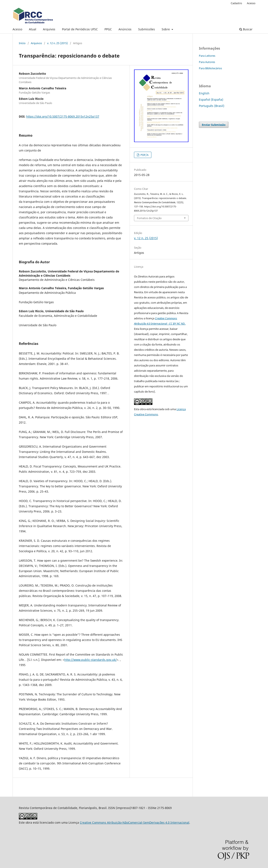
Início (22, 43)
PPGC (108, 29)
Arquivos (49, 29)
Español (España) (211, 100)
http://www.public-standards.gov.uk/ (90, 660)
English (204, 93)
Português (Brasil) (212, 106)
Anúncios (125, 29)
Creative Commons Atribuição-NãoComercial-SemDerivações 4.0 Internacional (135, 822)
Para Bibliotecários (210, 68)
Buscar (246, 29)
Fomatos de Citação (149, 218)
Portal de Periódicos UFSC (80, 29)
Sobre (166, 29)
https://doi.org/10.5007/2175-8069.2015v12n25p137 (63, 116)
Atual (33, 29)
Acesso (17, 29)
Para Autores (207, 62)
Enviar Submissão (214, 125)
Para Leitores (207, 56)
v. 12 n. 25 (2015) (57, 43)
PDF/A (144, 155)
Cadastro (236, 3)
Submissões (147, 29)
